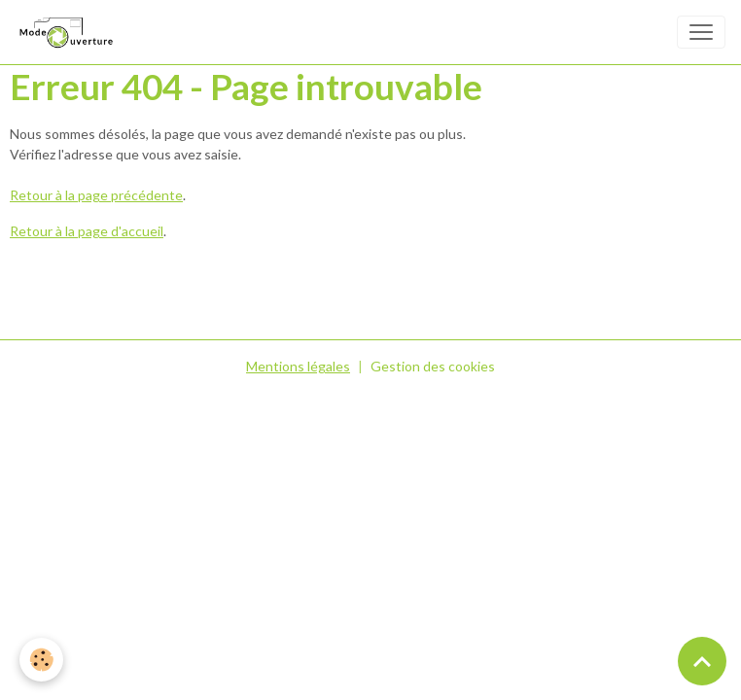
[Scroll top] (702, 661)
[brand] (69, 32)
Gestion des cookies (433, 366)
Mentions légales (298, 366)
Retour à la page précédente (96, 195)
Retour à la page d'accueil (87, 231)
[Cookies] (41, 660)
